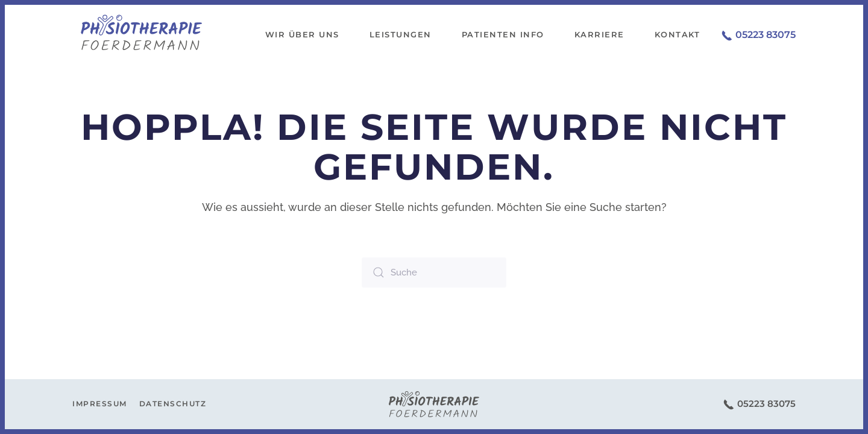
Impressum (100, 404)
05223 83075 (758, 35)
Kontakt (678, 34)
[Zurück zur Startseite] (142, 35)
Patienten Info (503, 34)
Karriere (599, 34)
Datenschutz (173, 404)
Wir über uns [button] (302, 34)
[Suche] (434, 272)
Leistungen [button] (401, 34)
